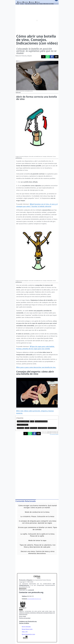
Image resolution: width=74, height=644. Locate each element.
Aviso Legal (23, 616)
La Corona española (23, 425)
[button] (43, 57)
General (27, 428)
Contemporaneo (42, 428)
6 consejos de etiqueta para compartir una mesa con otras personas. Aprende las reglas (38, 522)
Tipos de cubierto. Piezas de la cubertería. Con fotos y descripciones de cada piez (38, 546)
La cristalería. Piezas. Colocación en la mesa (37, 516)
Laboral (32, 2)
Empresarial (20, 428)
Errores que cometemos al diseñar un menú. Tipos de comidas (38, 528)
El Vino (32, 421)
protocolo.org (52, 428)
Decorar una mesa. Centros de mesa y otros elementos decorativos (38, 552)
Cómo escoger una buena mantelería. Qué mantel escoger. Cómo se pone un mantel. (38, 506)
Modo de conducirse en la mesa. (37, 512)
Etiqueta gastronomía (41, 421)
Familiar (26, 2)
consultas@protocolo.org (34, 599)
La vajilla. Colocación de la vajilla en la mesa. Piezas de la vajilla (38, 535)
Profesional (34, 428)
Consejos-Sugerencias (23, 421)
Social (20, 2)
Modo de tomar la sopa (37, 540)
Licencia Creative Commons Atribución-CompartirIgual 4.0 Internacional (37, 614)
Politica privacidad (25, 618)
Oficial (38, 2)
